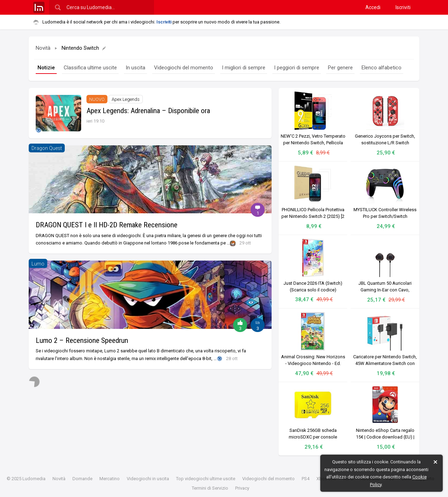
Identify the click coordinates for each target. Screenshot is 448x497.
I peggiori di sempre (297, 68)
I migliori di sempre (244, 68)
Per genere (340, 68)
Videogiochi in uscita (148, 479)
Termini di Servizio (210, 488)
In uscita (135, 68)
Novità (43, 48)
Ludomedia (34, 479)
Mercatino (110, 479)
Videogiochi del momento (184, 68)
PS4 (306, 479)
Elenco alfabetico (381, 68)
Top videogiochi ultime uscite (206, 479)
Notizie (46, 68)
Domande (82, 479)
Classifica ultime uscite (90, 68)
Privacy (242, 488)
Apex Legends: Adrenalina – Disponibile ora (148, 111)
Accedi (373, 7)
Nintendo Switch (84, 48)
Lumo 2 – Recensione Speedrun (82, 340)
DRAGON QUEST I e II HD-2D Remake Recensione (107, 225)
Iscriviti (403, 7)
